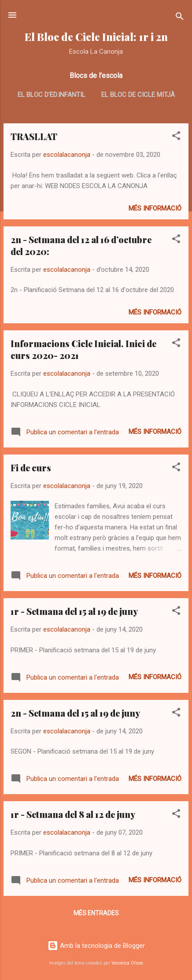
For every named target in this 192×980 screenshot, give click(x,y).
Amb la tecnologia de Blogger (96, 946)
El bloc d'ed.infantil (52, 95)
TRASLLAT (34, 136)
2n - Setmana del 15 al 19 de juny (75, 713)
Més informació (155, 208)
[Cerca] (180, 18)
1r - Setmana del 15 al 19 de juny (74, 611)
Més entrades (96, 913)
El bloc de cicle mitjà (138, 95)
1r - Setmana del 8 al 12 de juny (73, 814)
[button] (176, 137)
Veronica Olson (127, 963)
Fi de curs (31, 468)
